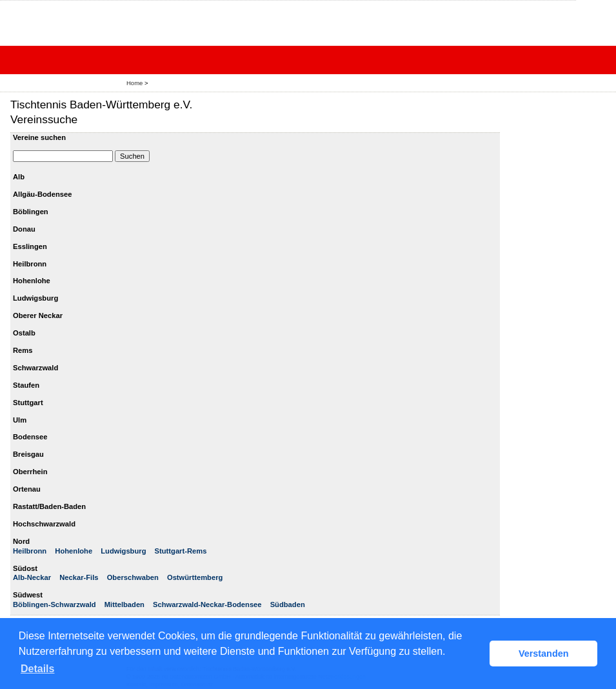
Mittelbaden (124, 604)
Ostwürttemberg (195, 577)
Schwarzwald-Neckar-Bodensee (207, 604)
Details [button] (37, 669)
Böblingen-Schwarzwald (55, 604)
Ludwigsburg (123, 551)
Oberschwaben (133, 577)
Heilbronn (30, 551)
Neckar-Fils (79, 577)
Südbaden (288, 604)
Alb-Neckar (32, 577)
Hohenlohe (74, 551)
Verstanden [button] (544, 654)
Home (134, 83)
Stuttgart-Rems (181, 551)
